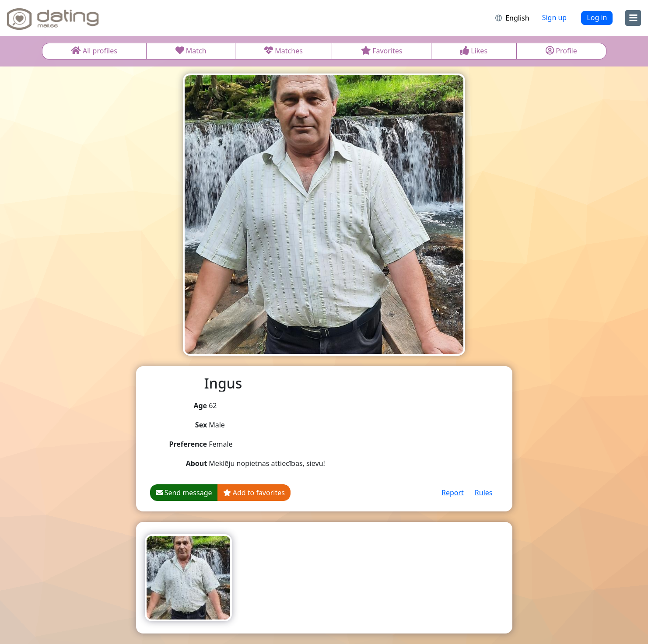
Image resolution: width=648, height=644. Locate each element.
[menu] (633, 18)
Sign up (555, 17)
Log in (597, 17)
